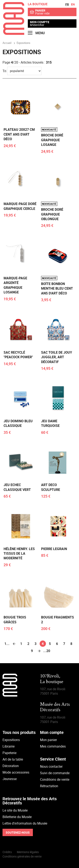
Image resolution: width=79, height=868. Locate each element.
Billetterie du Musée (17, 817)
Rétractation (49, 786)
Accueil (7, 43)
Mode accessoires (16, 772)
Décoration (11, 766)
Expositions (11, 740)
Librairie (9, 746)
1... (7, 644)
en (73, 4)
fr (67, 4)
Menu (36, 33)
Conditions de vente (55, 779)
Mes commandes (53, 746)
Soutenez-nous (18, 832)
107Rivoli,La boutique (52, 679)
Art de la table (13, 759)
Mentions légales (28, 852)
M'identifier (37, 25)
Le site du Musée (15, 810)
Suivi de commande (55, 773)
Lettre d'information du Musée (25, 823)
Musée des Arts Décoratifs (55, 707)
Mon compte (40, 22)
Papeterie (9, 753)
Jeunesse (10, 779)
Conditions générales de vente (22, 856)
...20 (46, 651)
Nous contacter (51, 766)
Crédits (7, 852)
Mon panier (48, 740)
